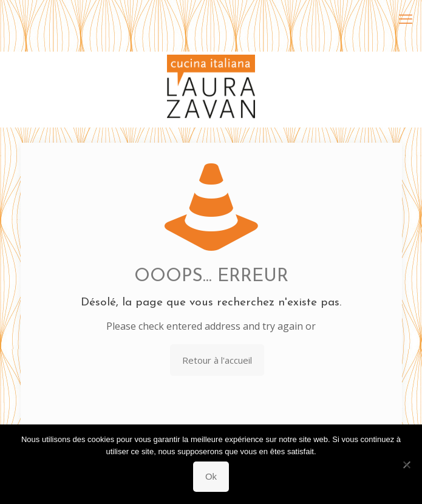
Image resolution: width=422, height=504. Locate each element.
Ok (211, 476)
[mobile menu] (406, 18)
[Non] (407, 465)
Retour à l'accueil (217, 360)
